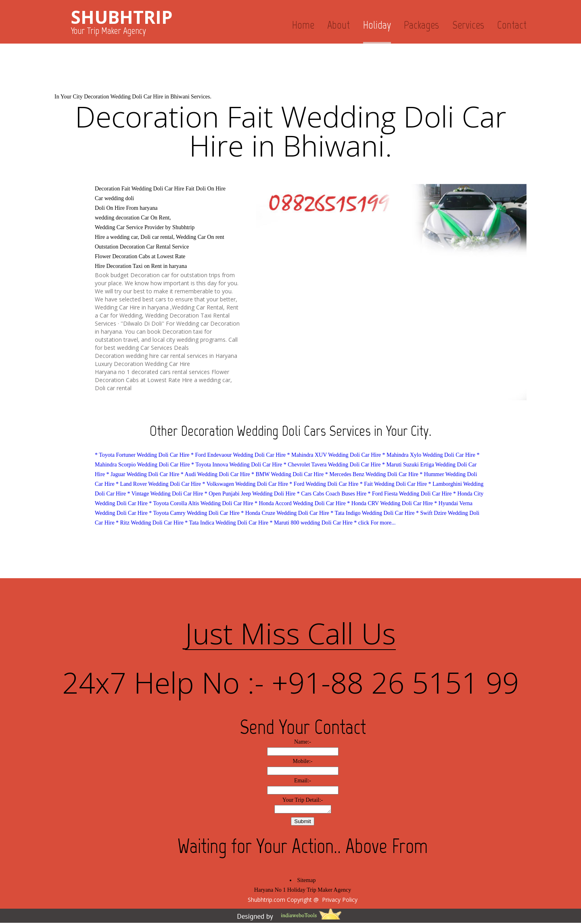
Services (468, 25)
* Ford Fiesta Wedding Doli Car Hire (410, 494)
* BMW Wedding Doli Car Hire (287, 474)
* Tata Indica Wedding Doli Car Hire (227, 523)
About (339, 25)
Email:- (303, 781)
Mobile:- (303, 761)
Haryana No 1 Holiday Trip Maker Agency (303, 891)
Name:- (303, 742)
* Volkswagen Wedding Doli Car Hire (245, 484)
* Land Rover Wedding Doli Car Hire (158, 484)
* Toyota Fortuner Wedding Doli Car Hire (142, 455)
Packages (421, 25)
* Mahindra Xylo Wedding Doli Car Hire (429, 455)
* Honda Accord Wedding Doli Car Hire (300, 503)
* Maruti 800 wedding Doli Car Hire (311, 523)
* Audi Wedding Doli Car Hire (215, 474)
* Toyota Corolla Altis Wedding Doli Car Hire (201, 503)
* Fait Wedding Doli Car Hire (393, 484)
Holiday (377, 25)
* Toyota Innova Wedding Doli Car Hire (237, 465)
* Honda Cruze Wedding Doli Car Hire (285, 513)
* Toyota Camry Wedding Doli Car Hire (194, 513)
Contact (512, 25)
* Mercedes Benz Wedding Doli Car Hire (372, 474)
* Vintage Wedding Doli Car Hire (165, 494)
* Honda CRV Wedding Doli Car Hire (390, 503)
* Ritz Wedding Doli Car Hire (150, 523)
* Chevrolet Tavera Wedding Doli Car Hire (332, 465)
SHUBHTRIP (122, 17)
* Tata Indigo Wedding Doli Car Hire (373, 513)
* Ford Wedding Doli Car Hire (324, 484)
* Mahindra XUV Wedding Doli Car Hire (334, 455)
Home (303, 25)
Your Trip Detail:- (303, 800)
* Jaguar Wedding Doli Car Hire (143, 474)
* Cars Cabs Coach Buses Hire (332, 494)
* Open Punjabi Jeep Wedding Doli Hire (250, 494)
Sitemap (307, 881)
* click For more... (375, 523)
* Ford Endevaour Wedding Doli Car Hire (238, 455)
